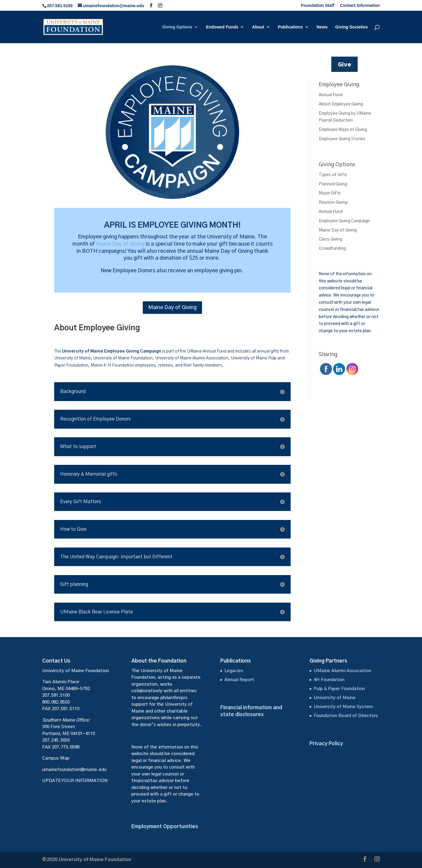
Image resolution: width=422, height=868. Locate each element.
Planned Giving (333, 184)
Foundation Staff (318, 6)
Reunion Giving (333, 202)
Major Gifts (330, 193)
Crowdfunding (332, 249)
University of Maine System (343, 707)
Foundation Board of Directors (346, 716)
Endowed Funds (222, 27)
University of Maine (335, 698)
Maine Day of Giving (120, 244)
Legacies (234, 671)
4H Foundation (329, 680)
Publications (290, 27)
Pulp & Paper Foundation (339, 689)
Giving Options (177, 27)
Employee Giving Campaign (344, 221)
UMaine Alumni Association (343, 671)
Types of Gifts (333, 175)
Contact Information (360, 6)
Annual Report (239, 680)
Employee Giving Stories (342, 139)
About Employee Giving (341, 104)
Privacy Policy (326, 744)
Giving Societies (352, 27)
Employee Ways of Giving (343, 130)
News (322, 27)
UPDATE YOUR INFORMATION (75, 781)
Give (344, 64)
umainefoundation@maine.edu (74, 770)
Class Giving (330, 239)
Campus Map (56, 758)
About (258, 27)
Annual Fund (331, 95)
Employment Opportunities (165, 827)
